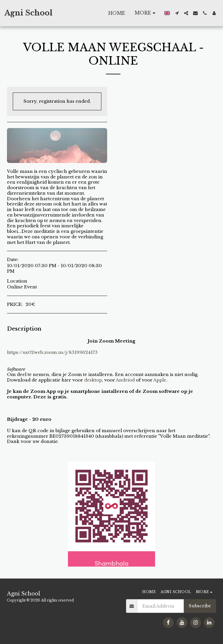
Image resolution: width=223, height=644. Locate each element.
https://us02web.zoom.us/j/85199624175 (52, 352)
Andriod (125, 380)
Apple (160, 380)
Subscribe (200, 606)
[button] (177, 13)
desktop (93, 380)
